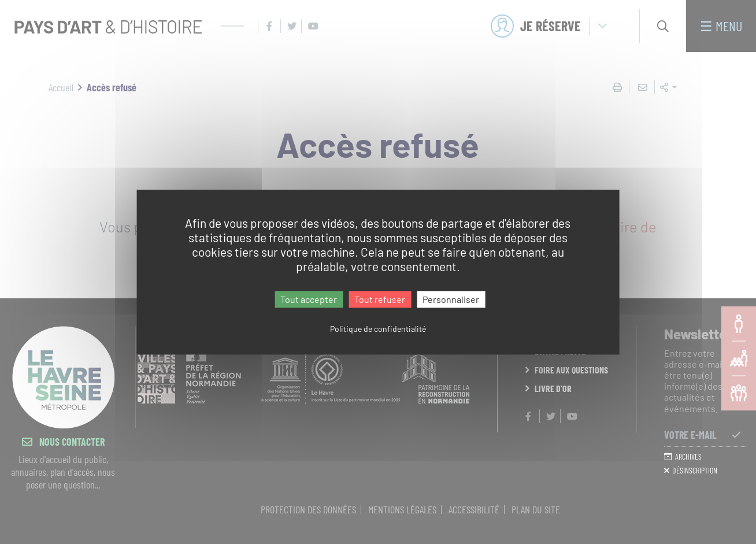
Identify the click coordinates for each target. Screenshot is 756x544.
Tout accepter (309, 299)
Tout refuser (380, 299)
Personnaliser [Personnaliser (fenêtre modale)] (451, 299)
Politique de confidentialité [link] (378, 329)
